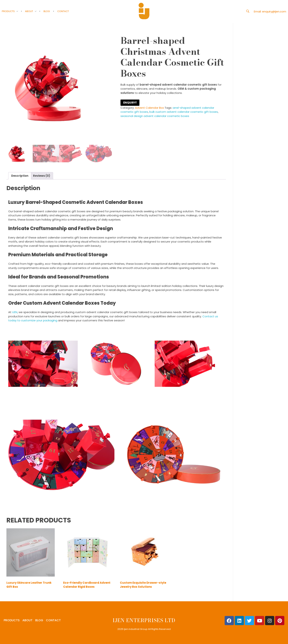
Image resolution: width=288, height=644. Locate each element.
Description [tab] (20, 176)
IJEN (15, 312)
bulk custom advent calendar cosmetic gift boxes (184, 112)
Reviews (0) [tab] (42, 176)
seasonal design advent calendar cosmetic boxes (155, 116)
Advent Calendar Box (149, 108)
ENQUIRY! (130, 103)
